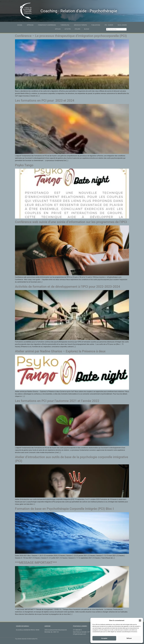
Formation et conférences (47, 25)
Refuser (129, 638)
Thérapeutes (65, 25)
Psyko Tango (24, 165)
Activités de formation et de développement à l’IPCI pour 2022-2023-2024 (68, 287)
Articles (58, 29)
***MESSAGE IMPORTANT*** (36, 563)
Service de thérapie (80, 25)
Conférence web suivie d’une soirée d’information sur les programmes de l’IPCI (71, 222)
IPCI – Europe (109, 25)
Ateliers (77, 29)
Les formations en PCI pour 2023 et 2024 (45, 100)
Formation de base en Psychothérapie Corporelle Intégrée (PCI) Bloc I (64, 509)
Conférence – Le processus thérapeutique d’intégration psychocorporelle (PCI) (71, 36)
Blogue (87, 29)
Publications (96, 25)
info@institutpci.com (79, 634)
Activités (68, 29)
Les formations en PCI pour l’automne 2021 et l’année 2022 (57, 401)
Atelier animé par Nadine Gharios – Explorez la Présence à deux (60, 351)
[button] (140, 620)
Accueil (20, 25)
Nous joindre (122, 25)
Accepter (104, 638)
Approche (30, 25)
